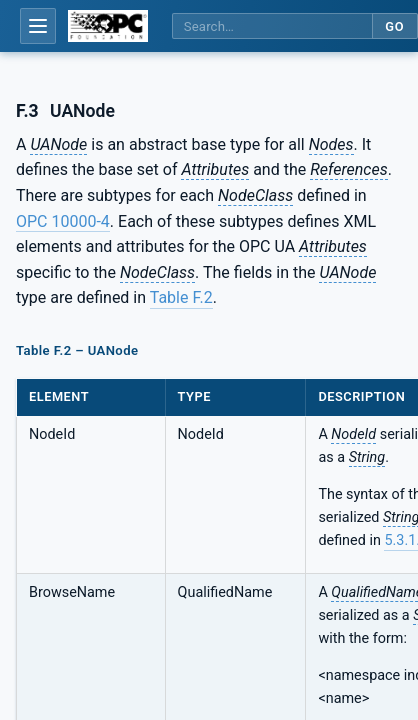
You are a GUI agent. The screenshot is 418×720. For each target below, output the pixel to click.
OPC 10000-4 (63, 221)
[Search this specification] (272, 26)
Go (394, 26)
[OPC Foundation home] (108, 26)
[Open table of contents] (38, 26)
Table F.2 (181, 297)
